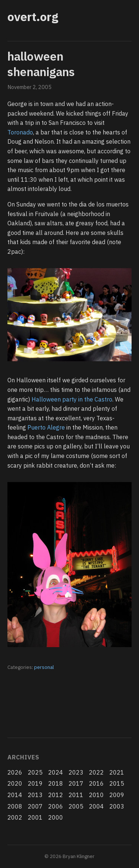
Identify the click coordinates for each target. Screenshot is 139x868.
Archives (23, 757)
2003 (117, 806)
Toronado (20, 132)
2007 (35, 806)
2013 (35, 795)
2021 (117, 772)
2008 (15, 806)
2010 (96, 795)
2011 (76, 795)
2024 (56, 772)
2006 (56, 806)
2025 (35, 772)
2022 (96, 772)
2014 (15, 795)
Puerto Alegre (46, 427)
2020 (15, 783)
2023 (76, 772)
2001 (35, 817)
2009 (117, 795)
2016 (96, 783)
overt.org (33, 17)
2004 (96, 806)
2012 (56, 795)
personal (44, 667)
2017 (76, 783)
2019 (35, 783)
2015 (117, 783)
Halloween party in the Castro (72, 399)
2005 (76, 806)
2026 (15, 772)
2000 (56, 817)
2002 (15, 817)
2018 (56, 783)
